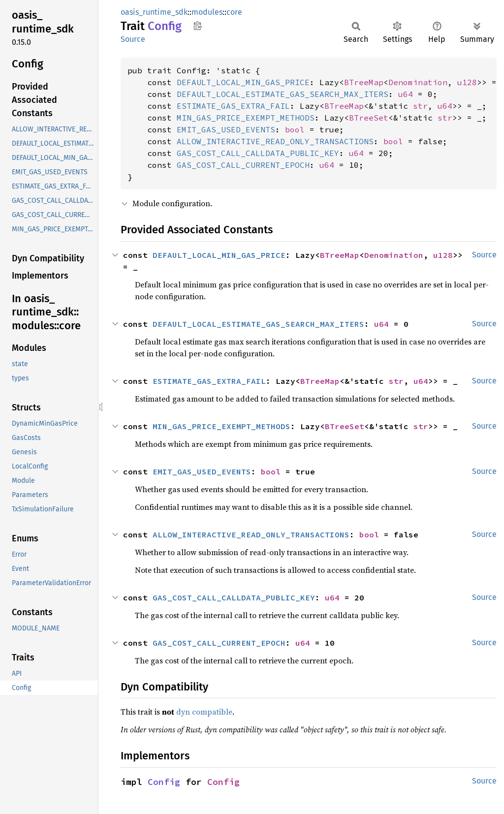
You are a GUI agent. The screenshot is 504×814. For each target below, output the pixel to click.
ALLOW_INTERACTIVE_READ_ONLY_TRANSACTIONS (275, 141)
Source (133, 39)
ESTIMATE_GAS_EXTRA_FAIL (233, 106)
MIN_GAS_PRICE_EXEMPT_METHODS (246, 118)
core (234, 12)
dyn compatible (204, 712)
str (420, 106)
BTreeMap (364, 82)
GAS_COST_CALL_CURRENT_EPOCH (243, 165)
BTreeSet (369, 118)
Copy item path (198, 26)
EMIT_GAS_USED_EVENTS (226, 129)
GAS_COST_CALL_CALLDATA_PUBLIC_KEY (258, 153)
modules (207, 12)
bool (295, 129)
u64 (406, 94)
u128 (467, 82)
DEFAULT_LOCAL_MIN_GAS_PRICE (243, 82)
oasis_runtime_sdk (154, 12)
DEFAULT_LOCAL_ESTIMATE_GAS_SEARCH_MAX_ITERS (283, 94)
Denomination (418, 82)
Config (164, 782)
